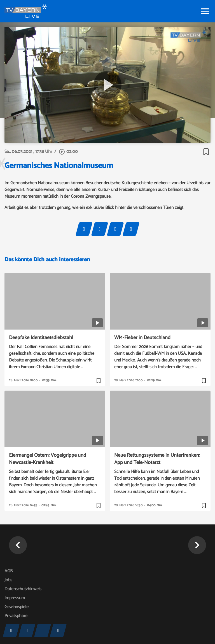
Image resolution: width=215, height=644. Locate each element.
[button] (18, 545)
